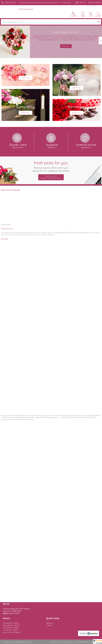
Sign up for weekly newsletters (51, 177)
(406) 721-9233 (10, 2)
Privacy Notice (67, 642)
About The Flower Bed (11, 190)
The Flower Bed (26, 9)
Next (100, 41)
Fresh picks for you (51, 166)
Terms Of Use (55, 642)
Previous (2, 41)
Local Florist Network (81, 642)
